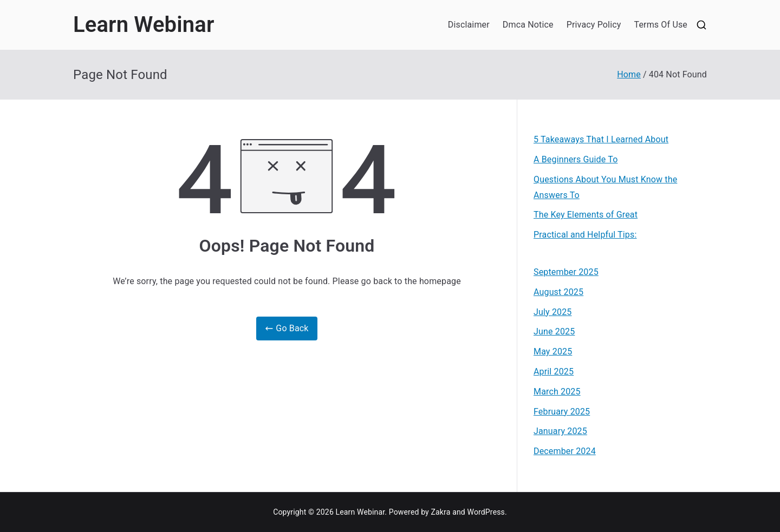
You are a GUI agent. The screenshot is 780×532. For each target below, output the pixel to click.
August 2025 (558, 292)
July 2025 (553, 312)
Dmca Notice (528, 25)
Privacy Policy (594, 25)
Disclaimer (469, 25)
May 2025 (553, 352)
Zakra (441, 512)
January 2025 (560, 431)
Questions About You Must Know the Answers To (605, 187)
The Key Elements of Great (586, 215)
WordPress (486, 512)
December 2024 (565, 451)
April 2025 (554, 372)
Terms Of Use (661, 25)
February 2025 (562, 412)
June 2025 (554, 331)
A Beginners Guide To (576, 159)
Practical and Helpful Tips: (585, 235)
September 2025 (566, 272)
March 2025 (557, 392)
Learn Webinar (144, 25)
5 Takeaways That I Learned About (601, 139)
